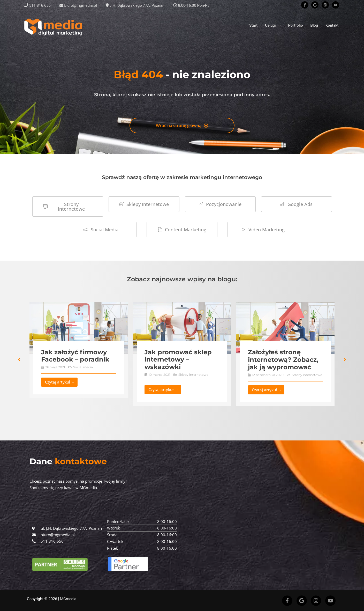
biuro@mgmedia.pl (78, 5)
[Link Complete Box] (80, 350)
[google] (316, 5)
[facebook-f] (306, 5)
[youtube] (336, 5)
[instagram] (326, 5)
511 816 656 (37, 5)
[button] (19, 360)
